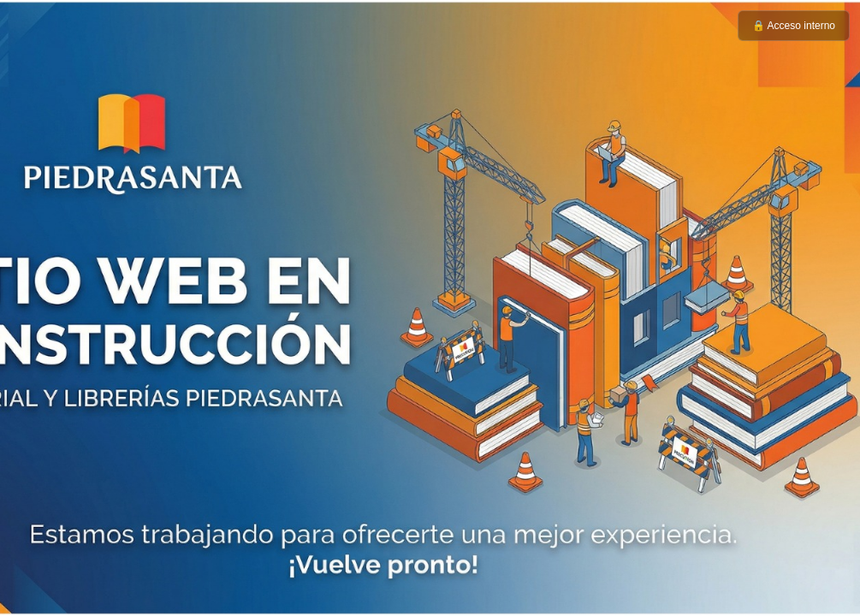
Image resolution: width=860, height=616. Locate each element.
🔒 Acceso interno (794, 26)
